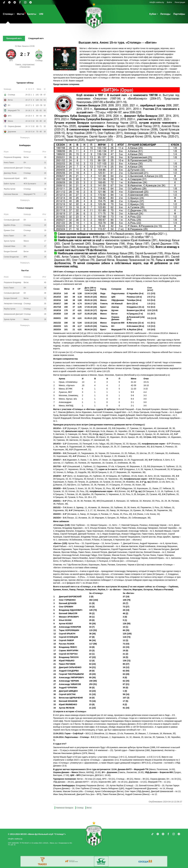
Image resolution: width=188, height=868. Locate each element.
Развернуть (25, 138)
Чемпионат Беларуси (64, 808)
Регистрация (180, 2)
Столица (8, 14)
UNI (41, 14)
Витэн (89, 808)
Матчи (20, 14)
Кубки (153, 14)
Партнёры (179, 14)
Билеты (32, 14)
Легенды (165, 14)
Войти (169, 2)
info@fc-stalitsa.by (157, 2)
